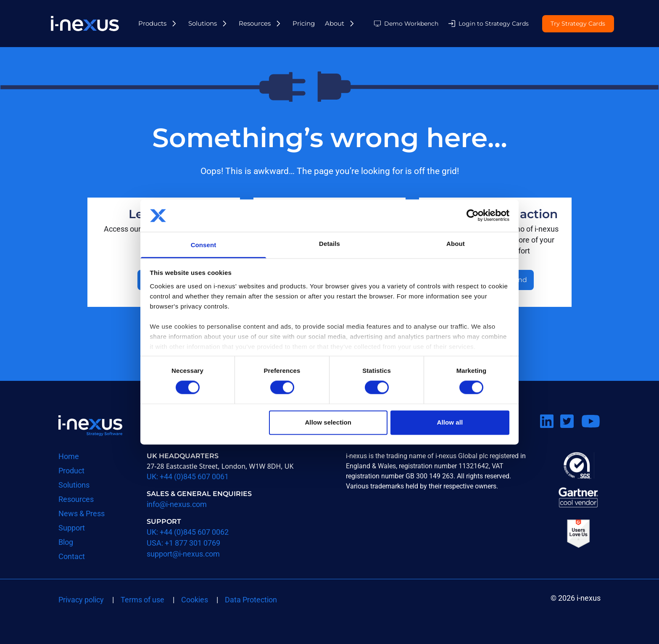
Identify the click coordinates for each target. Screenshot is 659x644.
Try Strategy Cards (578, 24)
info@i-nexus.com (177, 504)
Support (72, 528)
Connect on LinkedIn (550, 432)
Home (69, 456)
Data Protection (251, 600)
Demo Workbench (411, 24)
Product (71, 471)
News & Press (82, 513)
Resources (255, 23)
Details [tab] (329, 244)
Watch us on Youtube (590, 432)
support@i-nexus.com (183, 554)
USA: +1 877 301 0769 (183, 543)
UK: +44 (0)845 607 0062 (188, 532)
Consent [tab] (204, 245)
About (335, 23)
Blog (66, 542)
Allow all (450, 422)
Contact (72, 556)
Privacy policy (81, 600)
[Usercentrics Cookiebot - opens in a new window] (473, 216)
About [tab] (456, 244)
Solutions (203, 23)
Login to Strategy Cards (494, 24)
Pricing (304, 23)
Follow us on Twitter (570, 432)
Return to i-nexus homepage (90, 425)
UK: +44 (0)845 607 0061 (188, 476)
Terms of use (142, 600)
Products (152, 23)
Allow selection (328, 422)
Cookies (195, 600)
